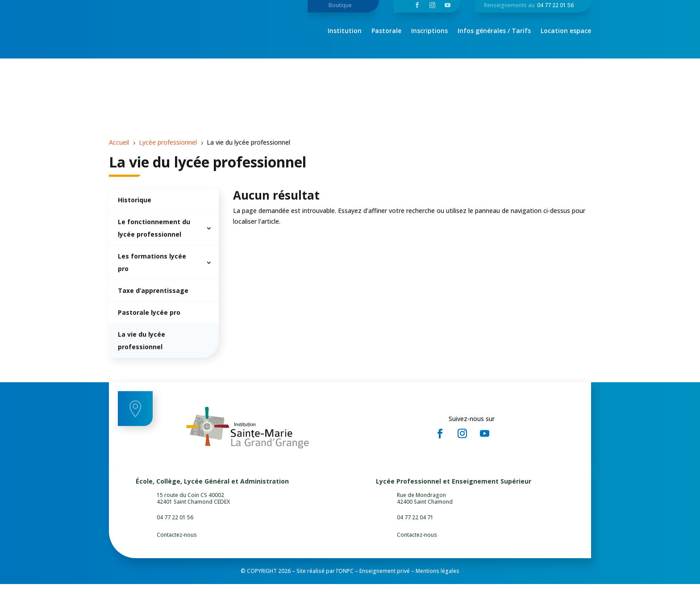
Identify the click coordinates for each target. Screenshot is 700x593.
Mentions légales (437, 580)
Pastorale (386, 31)
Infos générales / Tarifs (494, 31)
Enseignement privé (385, 580)
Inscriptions (429, 31)
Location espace (566, 31)
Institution (345, 31)
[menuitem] (164, 209)
